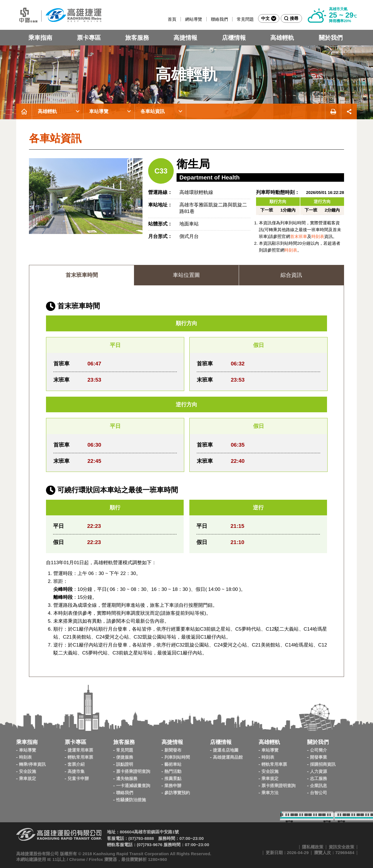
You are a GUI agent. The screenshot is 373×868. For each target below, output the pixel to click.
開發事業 (318, 757)
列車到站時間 (177, 757)
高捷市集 (76, 771)
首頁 (172, 19)
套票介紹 (76, 764)
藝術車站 (173, 764)
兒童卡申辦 (78, 778)
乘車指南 (40, 38)
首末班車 (299, 236)
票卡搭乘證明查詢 (133, 771)
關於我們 (331, 38)
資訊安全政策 (341, 847)
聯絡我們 (219, 19)
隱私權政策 (313, 847)
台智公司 (318, 793)
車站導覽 (99, 111)
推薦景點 (173, 778)
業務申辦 (173, 786)
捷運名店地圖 (226, 750)
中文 (269, 18)
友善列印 (333, 111)
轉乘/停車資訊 (32, 764)
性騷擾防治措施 (131, 800)
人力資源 (318, 771)
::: (165, 19)
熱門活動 (173, 771)
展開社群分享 (349, 111)
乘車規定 (28, 778)
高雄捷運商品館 (228, 757)
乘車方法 (270, 793)
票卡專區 (89, 38)
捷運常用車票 (80, 750)
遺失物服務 (127, 778)
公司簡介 (318, 750)
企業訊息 (318, 786)
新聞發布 (173, 750)
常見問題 (245, 19)
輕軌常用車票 (80, 757)
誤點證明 (125, 764)
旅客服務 (137, 38)
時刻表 (318, 236)
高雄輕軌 (282, 38)
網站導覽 (194, 19)
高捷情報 (185, 38)
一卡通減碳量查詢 (133, 786)
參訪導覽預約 (177, 793)
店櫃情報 (234, 38)
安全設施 (28, 771)
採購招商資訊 (323, 764)
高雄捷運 (59, 15)
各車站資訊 (153, 111)
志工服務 (318, 778)
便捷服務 (125, 757)
